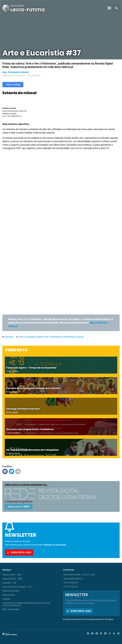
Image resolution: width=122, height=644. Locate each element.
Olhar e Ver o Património (49, 337)
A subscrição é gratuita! (18, 501)
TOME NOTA (16, 350)
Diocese (9, 337)
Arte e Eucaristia (27, 337)
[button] (109, 8)
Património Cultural (73, 337)
